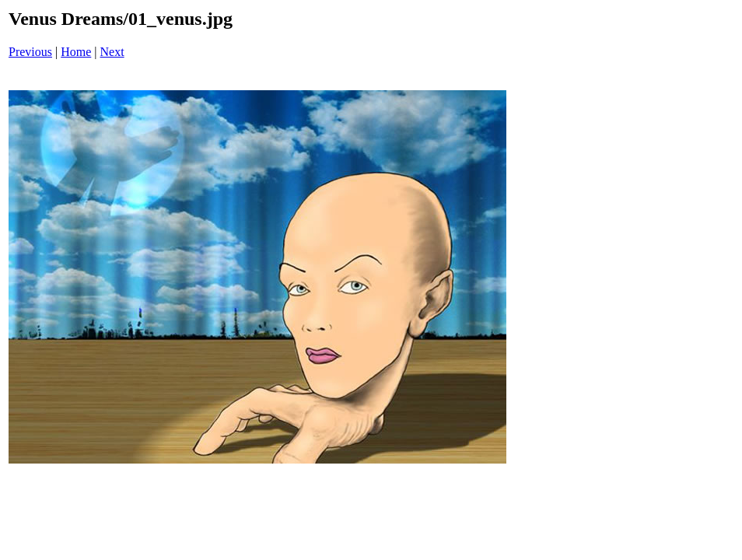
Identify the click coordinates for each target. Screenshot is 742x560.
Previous (30, 52)
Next (112, 52)
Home (76, 52)
